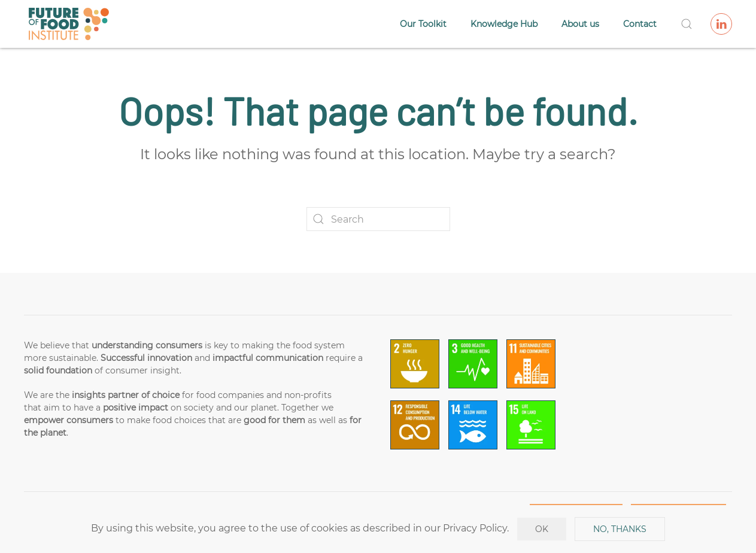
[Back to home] (69, 24)
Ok (542, 529)
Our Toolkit (423, 24)
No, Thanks (620, 529)
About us (580, 24)
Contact (640, 24)
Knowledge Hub (504, 24)
